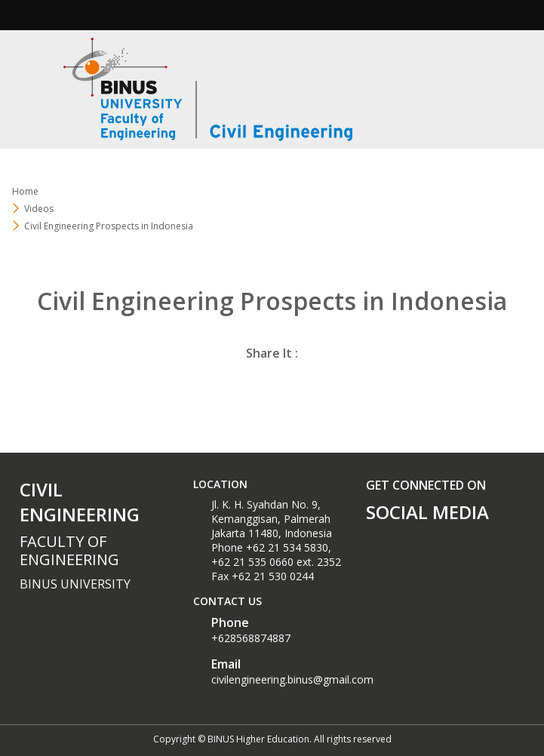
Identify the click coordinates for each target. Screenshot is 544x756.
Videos (39, 209)
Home (25, 191)
